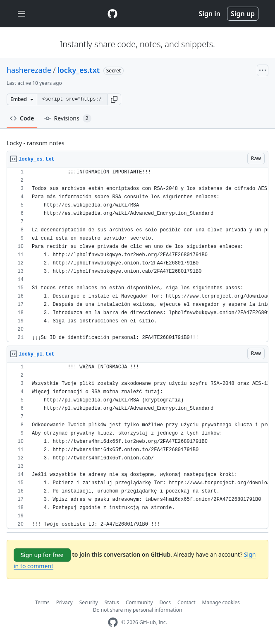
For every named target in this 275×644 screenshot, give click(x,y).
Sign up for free (42, 555)
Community (139, 602)
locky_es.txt (79, 70)
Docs (165, 602)
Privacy (65, 602)
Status (112, 602)
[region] (137, 255)
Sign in (210, 14)
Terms (42, 602)
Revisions (68, 118)
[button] (114, 99)
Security (89, 602)
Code (22, 118)
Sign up (243, 14)
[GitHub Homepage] (113, 622)
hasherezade (29, 70)
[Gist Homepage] (112, 14)
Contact (186, 602)
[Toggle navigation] (22, 14)
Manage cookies (221, 602)
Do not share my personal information (138, 610)
